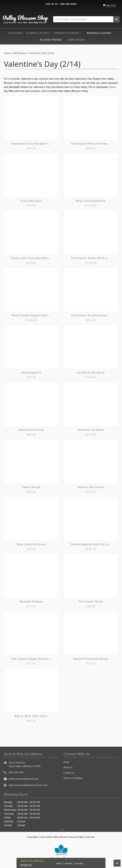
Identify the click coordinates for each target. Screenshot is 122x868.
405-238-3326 (68, 4)
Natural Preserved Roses (91, 659)
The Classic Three (91, 601)
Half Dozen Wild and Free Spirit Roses (91, 144)
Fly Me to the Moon (91, 372)
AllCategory (20, 53)
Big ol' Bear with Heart (31, 716)
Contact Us (69, 773)
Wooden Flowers (31, 601)
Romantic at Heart (91, 430)
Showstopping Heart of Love (91, 544)
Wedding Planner (99, 33)
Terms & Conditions (73, 778)
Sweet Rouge (31, 487)
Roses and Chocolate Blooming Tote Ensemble (31, 258)
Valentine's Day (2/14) (42, 53)
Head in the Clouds (91, 487)
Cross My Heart (31, 201)
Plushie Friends (51, 40)
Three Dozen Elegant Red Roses (31, 315)
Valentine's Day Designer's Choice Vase (31, 144)
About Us (68, 768)
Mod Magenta (31, 372)
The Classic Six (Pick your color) (91, 315)
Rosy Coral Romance (31, 544)
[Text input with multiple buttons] (83, 19)
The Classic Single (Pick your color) (31, 659)
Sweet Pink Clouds (31, 430)
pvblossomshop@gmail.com (24, 779)
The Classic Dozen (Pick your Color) (91, 258)
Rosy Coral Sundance (91, 201)
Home (7, 53)
